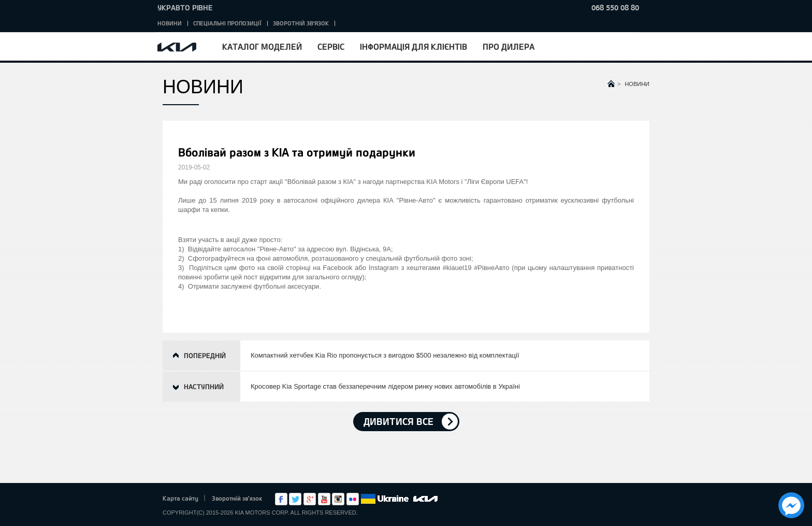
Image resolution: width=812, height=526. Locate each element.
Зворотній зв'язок (301, 23)
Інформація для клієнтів (414, 46)
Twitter (295, 499)
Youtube (324, 499)
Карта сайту (180, 498)
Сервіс (331, 46)
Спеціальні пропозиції (227, 23)
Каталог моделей (262, 46)
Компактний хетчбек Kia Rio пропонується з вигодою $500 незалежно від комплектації (385, 355)
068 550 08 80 (615, 8)
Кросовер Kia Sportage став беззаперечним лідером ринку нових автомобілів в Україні (385, 386)
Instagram (338, 499)
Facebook (281, 499)
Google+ (310, 499)
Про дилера (509, 46)
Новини (170, 23)
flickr (353, 499)
